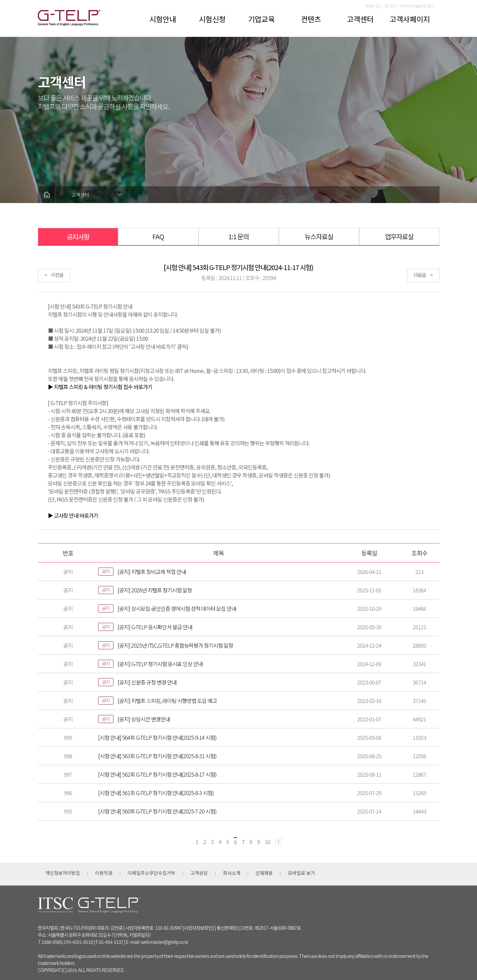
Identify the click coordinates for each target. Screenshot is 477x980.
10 (267, 842)
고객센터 (360, 19)
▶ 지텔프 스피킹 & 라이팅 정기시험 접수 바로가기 (100, 387)
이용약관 (104, 873)
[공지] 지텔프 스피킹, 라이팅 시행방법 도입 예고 (167, 701)
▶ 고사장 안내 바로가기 (73, 515)
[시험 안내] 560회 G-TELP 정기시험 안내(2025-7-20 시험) (157, 811)
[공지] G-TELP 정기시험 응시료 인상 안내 (160, 664)
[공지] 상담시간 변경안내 (144, 719)
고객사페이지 (410, 19)
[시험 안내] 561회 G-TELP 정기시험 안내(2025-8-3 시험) (156, 793)
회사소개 (232, 873)
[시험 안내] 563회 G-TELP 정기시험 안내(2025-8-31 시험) (157, 756)
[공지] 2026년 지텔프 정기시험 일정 (155, 590)
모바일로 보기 (301, 873)
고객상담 (199, 873)
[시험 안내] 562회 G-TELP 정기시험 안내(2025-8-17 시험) (157, 774)
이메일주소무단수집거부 (151, 873)
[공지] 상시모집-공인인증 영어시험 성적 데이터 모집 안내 (177, 608)
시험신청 (212, 19)
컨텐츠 (311, 19)
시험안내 (163, 19)
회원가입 (373, 6)
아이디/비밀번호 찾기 (417, 6)
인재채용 (264, 873)
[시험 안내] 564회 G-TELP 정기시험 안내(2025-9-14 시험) (157, 737)
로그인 (390, 6)
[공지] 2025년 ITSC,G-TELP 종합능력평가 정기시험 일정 (175, 645)
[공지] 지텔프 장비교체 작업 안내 (152, 572)
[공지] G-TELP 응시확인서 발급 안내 (155, 627)
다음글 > (423, 275)
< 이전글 (54, 275)
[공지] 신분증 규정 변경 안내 (147, 682)
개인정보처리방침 (63, 873)
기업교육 (261, 19)
